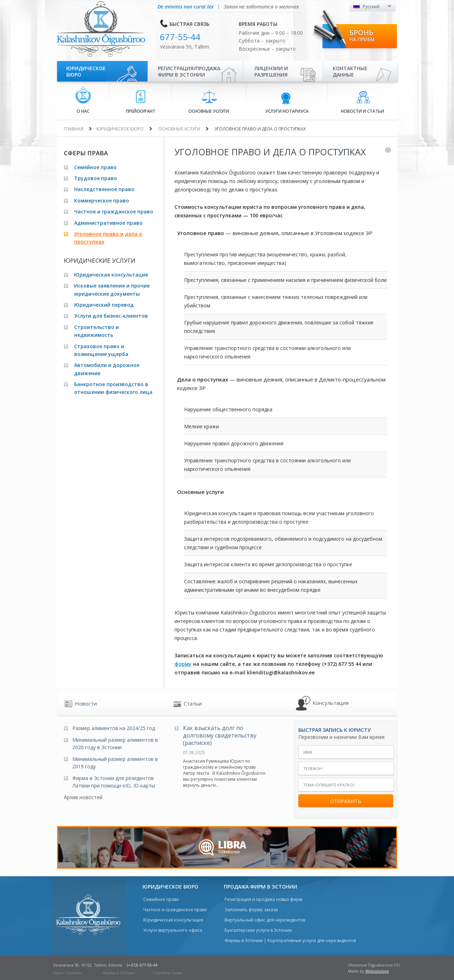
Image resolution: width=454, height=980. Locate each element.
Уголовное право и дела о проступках (108, 238)
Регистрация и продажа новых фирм (263, 899)
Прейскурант (141, 102)
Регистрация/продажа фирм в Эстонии (189, 71)
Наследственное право (104, 189)
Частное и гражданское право (114, 211)
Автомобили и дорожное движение (107, 369)
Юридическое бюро (86, 71)
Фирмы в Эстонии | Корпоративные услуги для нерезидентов (290, 940)
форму (183, 664)
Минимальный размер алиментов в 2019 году (115, 763)
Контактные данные (350, 71)
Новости (86, 703)
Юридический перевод (104, 305)
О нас (83, 101)
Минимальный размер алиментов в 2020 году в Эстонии (115, 744)
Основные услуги (209, 102)
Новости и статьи (362, 102)
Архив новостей (83, 797)
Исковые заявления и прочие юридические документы (112, 289)
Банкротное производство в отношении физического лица (113, 388)
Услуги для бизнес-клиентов (111, 316)
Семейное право (95, 167)
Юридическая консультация (111, 275)
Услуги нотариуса (287, 102)
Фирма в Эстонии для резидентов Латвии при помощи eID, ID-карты (114, 782)
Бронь (362, 35)
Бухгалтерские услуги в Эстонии (258, 930)
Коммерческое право (102, 201)
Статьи (193, 703)
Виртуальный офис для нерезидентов (265, 920)
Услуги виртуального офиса (173, 930)
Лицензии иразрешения (271, 71)
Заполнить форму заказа (251, 910)
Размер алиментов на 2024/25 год (114, 728)
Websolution (377, 971)
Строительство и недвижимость (96, 331)
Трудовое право (96, 178)
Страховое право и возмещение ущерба (101, 350)
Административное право (108, 223)
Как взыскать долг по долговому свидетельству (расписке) (220, 735)
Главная (74, 129)
